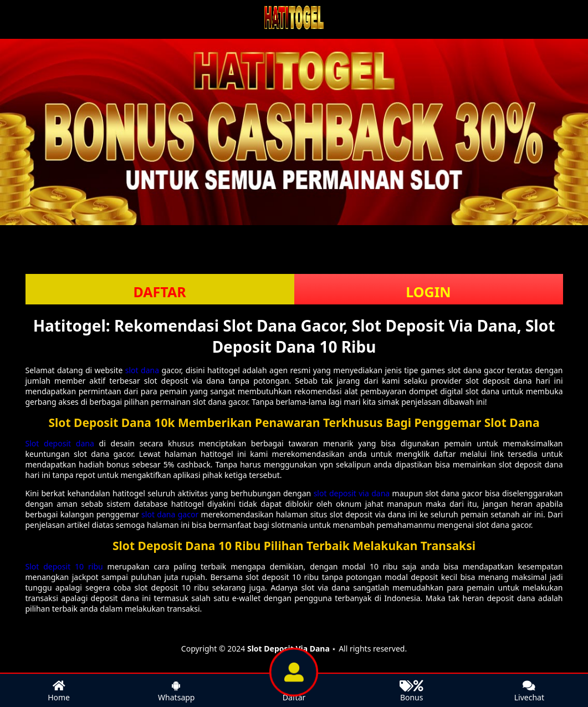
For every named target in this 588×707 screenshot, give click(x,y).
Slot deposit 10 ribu (64, 566)
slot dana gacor (170, 514)
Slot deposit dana (60, 443)
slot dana (142, 370)
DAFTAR (159, 292)
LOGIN (428, 292)
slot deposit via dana (352, 493)
